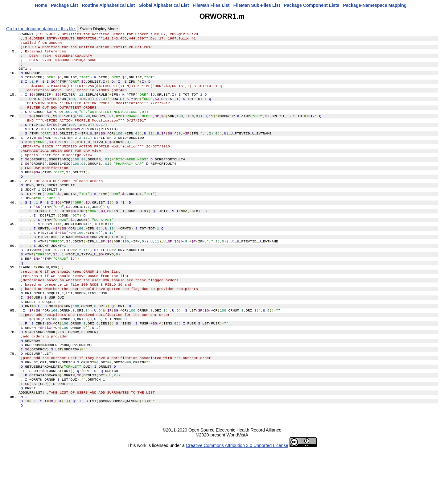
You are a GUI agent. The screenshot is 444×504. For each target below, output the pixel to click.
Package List (64, 5)
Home (41, 5)
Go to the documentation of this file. (41, 29)
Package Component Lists (312, 5)
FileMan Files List (211, 5)
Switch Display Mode (99, 29)
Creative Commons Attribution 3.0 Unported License (237, 499)
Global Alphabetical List (164, 5)
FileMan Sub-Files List (257, 5)
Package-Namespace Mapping (375, 5)
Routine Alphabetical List (108, 5)
